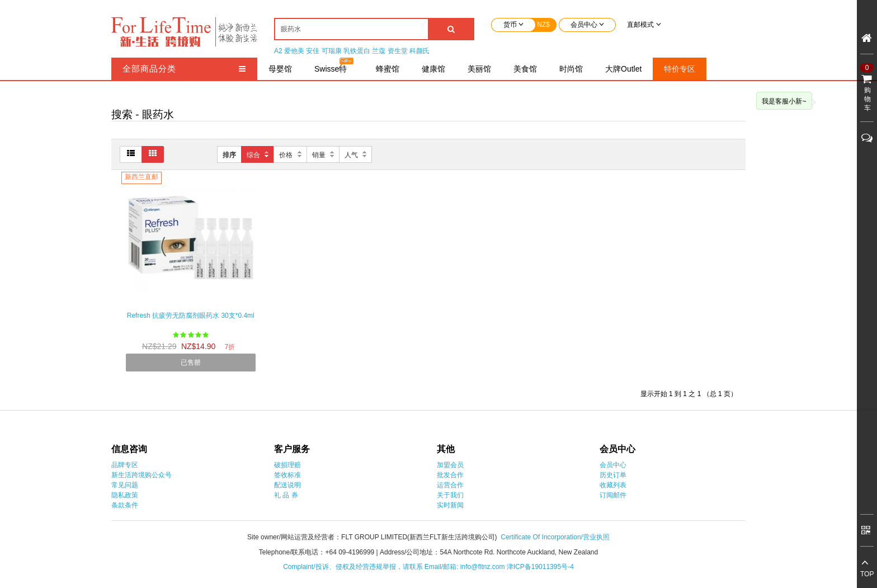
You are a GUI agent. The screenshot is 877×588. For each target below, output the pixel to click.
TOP (867, 574)
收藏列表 (613, 485)
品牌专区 (125, 465)
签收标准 (287, 475)
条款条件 (125, 505)
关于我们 (450, 495)
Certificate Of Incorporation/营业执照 (555, 537)
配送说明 (287, 485)
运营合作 (450, 485)
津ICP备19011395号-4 (540, 567)
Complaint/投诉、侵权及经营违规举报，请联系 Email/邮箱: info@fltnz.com (395, 567)
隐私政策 (125, 495)
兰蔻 (379, 51)
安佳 (313, 51)
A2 (278, 51)
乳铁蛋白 (357, 51)
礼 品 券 (286, 495)
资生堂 (398, 51)
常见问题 (125, 485)
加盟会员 (450, 465)
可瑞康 (332, 51)
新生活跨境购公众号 (142, 475)
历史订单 (613, 475)
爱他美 (294, 51)
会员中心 (613, 465)
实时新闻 (450, 505)
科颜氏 (419, 51)
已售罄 (191, 363)
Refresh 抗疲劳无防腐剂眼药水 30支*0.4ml (191, 316)
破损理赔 (287, 465)
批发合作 (450, 475)
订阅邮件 (613, 495)
